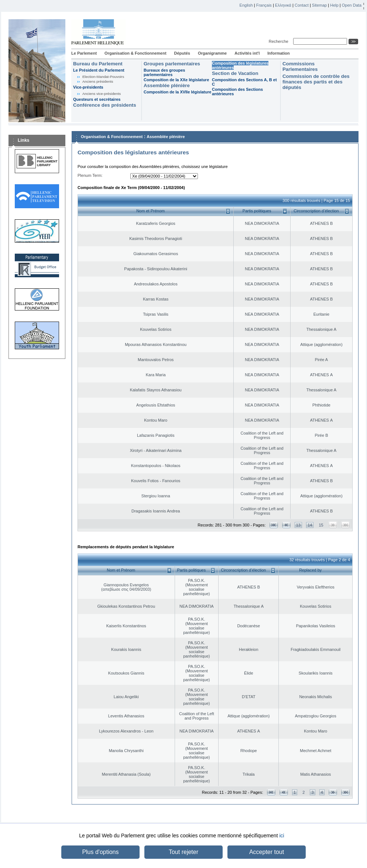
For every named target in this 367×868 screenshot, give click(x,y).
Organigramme (212, 53)
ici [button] (282, 836)
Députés (182, 53)
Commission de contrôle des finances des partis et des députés (316, 82)
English (246, 5)
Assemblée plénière (167, 85)
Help (334, 5)
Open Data (352, 5)
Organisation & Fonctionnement (135, 53)
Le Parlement (84, 53)
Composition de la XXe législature (176, 80)
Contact (302, 5)
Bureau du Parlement (98, 64)
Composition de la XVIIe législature (177, 92)
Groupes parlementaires (172, 64)
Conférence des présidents (105, 105)
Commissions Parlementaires (300, 66)
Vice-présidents (88, 87)
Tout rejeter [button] (183, 852)
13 (298, 525)
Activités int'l (247, 53)
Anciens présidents (98, 81)
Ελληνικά (283, 5)
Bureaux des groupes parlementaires (164, 72)
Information (279, 53)
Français (264, 5)
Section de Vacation (235, 73)
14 (310, 525)
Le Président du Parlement (99, 70)
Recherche (280, 41)
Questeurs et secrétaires (97, 99)
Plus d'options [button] (100, 852)
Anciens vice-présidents (102, 94)
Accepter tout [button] (267, 852)
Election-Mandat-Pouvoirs (103, 77)
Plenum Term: (90, 175)
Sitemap (319, 5)
